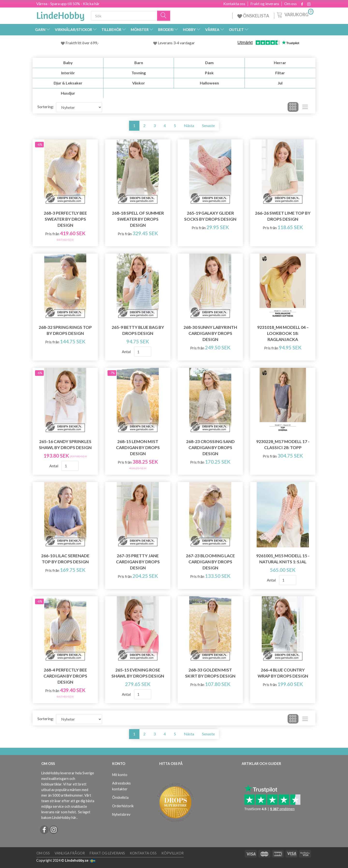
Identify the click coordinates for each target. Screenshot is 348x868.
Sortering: (46, 107)
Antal (127, 351)
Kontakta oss (234, 4)
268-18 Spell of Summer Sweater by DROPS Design (138, 219)
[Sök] (164, 16)
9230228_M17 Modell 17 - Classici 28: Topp (283, 445)
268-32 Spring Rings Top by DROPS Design (65, 330)
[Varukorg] (295, 14)
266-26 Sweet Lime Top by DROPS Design (283, 216)
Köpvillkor (173, 853)
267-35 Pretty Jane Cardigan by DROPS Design (138, 562)
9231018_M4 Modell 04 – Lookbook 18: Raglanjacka (283, 333)
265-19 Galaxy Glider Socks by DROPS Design (210, 216)
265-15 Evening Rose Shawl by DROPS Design (138, 673)
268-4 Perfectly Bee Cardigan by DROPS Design (65, 676)
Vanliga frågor (70, 853)
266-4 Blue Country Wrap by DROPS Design (283, 673)
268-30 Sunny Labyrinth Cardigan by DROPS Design (210, 333)
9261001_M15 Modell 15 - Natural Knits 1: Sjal (283, 559)
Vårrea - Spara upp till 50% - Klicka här (68, 4)
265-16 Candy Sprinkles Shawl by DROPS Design (65, 445)
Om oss (290, 4)
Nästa (189, 125)
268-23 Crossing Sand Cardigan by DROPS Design (210, 448)
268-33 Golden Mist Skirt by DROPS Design (210, 673)
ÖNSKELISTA (253, 16)
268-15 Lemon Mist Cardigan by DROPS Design (138, 448)
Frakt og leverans (265, 4)
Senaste (208, 125)
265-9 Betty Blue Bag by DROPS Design (138, 330)
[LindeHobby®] (60, 15)
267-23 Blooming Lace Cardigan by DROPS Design (210, 562)
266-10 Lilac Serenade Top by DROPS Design (65, 559)
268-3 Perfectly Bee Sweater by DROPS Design (65, 219)
